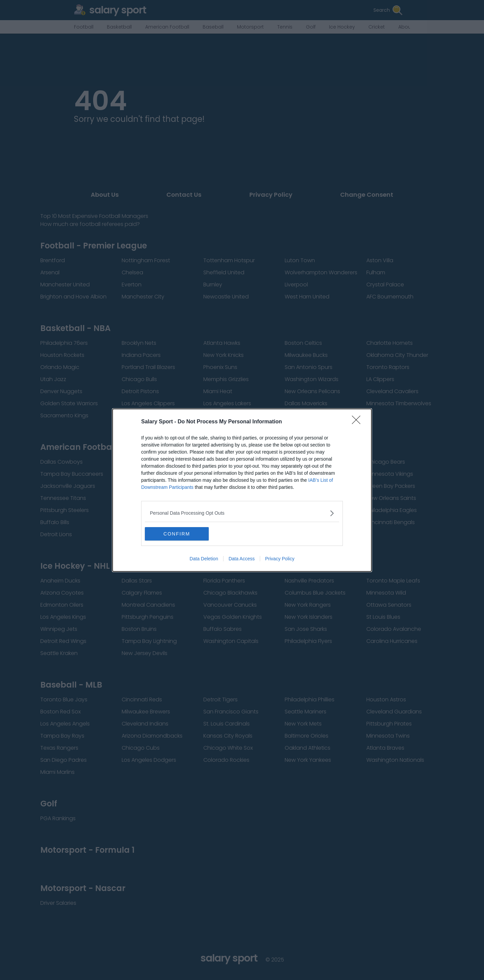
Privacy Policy (280, 559)
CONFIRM (177, 534)
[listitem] (242, 513)
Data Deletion (204, 559)
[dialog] (242, 490)
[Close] (358, 422)
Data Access (242, 559)
